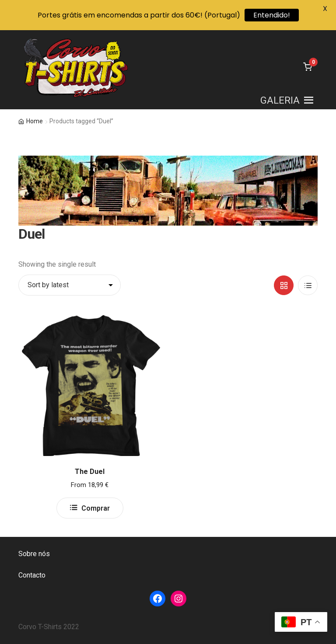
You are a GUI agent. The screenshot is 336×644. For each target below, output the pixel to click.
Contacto (32, 575)
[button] (280, 100)
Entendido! (272, 15)
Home (35, 121)
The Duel (90, 472)
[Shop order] (70, 285)
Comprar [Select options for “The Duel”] (96, 508)
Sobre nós (34, 554)
